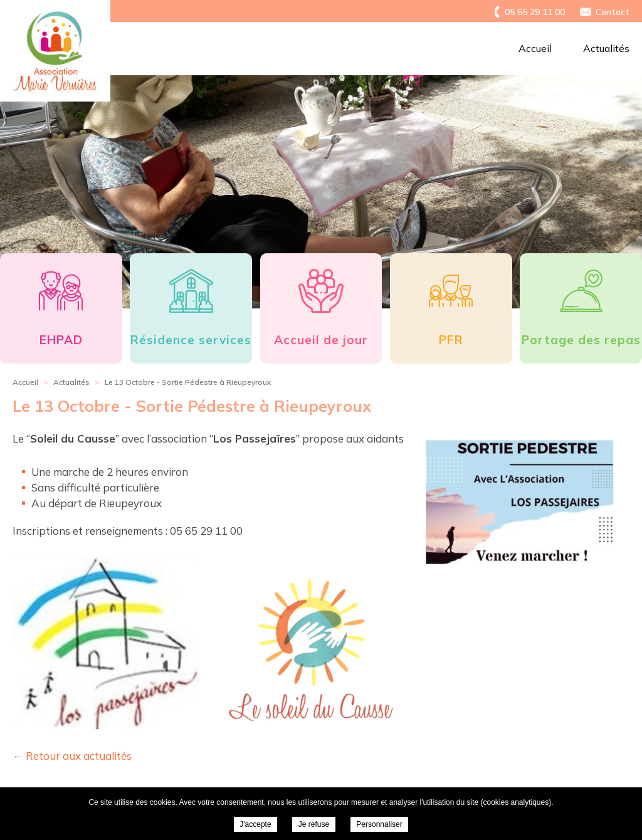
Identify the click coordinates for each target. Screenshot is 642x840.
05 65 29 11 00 (535, 12)
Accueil (535, 48)
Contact (613, 12)
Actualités (606, 48)
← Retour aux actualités (72, 756)
